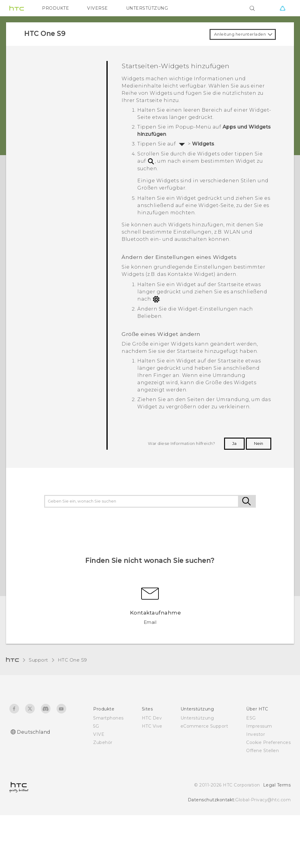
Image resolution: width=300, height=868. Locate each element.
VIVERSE (98, 8)
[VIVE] (282, 8)
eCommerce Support (204, 726)
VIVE (99, 734)
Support (38, 660)
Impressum (259, 726)
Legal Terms (277, 785)
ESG (251, 718)
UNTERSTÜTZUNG (147, 8)
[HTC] (17, 8)
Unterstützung (197, 718)
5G (96, 726)
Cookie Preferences (268, 742)
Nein (259, 443)
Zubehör (103, 742)
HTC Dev (152, 718)
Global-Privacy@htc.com (263, 800)
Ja (234, 443)
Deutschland (34, 732)
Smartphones (108, 718)
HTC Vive (152, 726)
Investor (256, 734)
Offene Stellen (262, 751)
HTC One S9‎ (72, 660)
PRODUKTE (55, 8)
